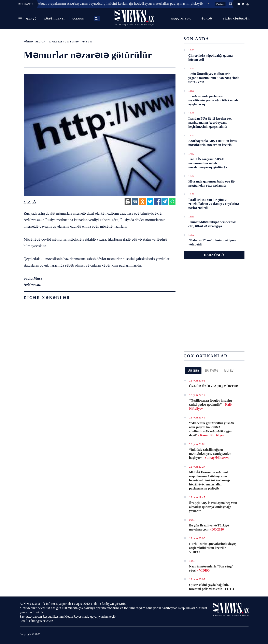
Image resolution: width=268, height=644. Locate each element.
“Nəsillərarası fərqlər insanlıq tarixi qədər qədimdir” (210, 405)
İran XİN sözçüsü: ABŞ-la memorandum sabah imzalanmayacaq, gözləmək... (209, 163)
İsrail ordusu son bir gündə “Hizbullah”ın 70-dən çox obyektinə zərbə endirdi (214, 204)
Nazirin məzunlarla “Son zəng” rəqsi (211, 568)
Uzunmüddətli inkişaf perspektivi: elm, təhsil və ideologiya (212, 224)
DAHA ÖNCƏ (214, 255)
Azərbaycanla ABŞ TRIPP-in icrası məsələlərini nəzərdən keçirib (213, 143)
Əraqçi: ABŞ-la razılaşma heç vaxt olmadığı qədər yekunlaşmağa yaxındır (213, 507)
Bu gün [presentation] (193, 370)
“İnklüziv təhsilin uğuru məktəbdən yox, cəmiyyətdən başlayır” (210, 454)
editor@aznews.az (41, 621)
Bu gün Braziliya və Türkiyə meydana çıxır (209, 527)
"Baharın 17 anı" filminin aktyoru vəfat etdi (212, 242)
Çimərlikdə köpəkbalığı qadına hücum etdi (211, 58)
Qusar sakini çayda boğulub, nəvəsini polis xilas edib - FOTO (212, 587)
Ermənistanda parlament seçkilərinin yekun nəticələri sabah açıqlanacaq (213, 100)
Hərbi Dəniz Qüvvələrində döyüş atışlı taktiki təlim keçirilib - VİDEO (213, 548)
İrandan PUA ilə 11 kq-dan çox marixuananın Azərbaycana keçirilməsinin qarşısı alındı (210, 123)
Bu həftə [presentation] (212, 370)
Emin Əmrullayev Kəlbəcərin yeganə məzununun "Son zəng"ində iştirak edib (214, 78)
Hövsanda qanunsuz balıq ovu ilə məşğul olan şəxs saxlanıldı (212, 183)
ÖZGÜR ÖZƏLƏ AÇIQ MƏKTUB (214, 386)
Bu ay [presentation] (229, 370)
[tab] (193, 371)
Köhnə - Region (35, 42)
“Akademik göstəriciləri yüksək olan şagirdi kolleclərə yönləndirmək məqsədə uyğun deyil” (212, 429)
